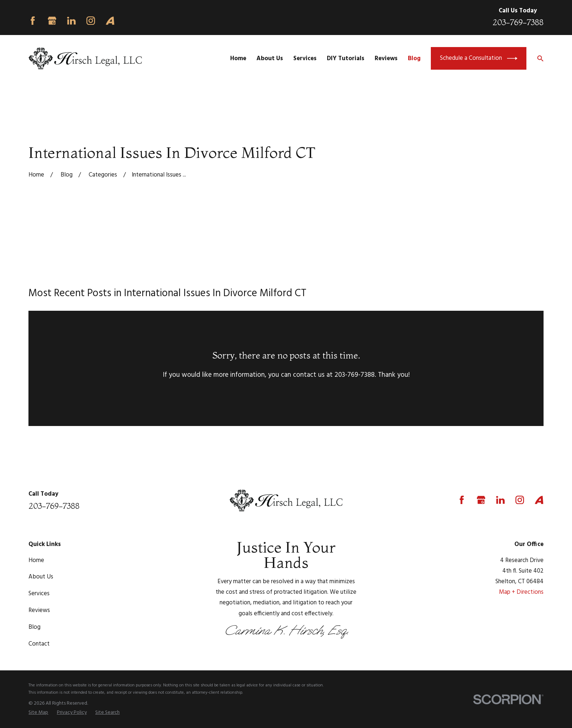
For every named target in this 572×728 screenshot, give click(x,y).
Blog (34, 627)
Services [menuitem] (305, 59)
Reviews (39, 610)
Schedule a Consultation (479, 58)
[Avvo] (110, 21)
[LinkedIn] (71, 21)
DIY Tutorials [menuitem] (346, 59)
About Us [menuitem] (270, 59)
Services (39, 594)
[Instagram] (91, 21)
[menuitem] (38, 713)
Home (36, 560)
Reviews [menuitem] (386, 59)
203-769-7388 (518, 22)
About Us (41, 577)
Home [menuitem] (238, 59)
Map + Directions (521, 592)
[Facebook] (33, 21)
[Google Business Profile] (52, 21)
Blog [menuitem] (414, 59)
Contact (39, 644)
